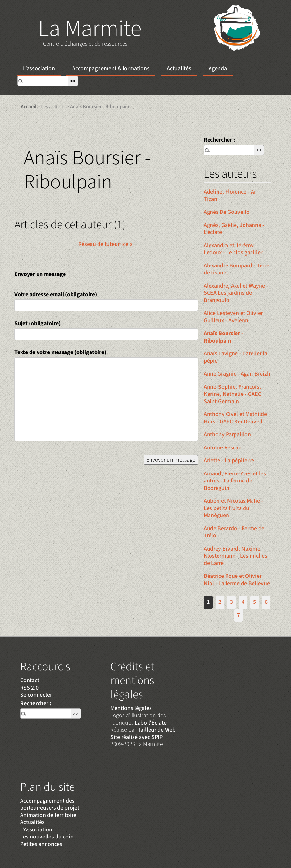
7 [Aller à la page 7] (239, 615)
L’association (39, 69)
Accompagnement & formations (111, 69)
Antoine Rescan (223, 448)
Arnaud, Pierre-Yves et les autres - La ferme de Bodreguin (235, 481)
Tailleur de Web (157, 730)
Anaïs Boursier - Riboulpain (223, 337)
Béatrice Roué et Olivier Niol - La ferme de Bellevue (237, 580)
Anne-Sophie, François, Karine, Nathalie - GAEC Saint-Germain (232, 394)
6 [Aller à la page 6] (266, 602)
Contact (30, 680)
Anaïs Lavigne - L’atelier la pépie (235, 357)
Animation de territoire (48, 815)
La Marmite (90, 29)
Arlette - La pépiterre (229, 460)
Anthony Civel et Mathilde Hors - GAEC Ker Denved (235, 418)
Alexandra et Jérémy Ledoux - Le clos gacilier (233, 249)
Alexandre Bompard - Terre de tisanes (236, 269)
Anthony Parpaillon (227, 434)
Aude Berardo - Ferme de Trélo (234, 532)
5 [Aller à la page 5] (255, 602)
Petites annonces (41, 844)
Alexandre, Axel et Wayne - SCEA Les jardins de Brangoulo (236, 293)
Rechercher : (219, 140)
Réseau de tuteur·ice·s (105, 244)
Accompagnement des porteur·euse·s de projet (50, 804)
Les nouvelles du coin (47, 837)
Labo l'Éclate (151, 723)
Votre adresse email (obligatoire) (56, 295)
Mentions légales (131, 708)
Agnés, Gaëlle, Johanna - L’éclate (234, 229)
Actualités (179, 69)
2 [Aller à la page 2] (220, 602)
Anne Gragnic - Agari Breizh (237, 374)
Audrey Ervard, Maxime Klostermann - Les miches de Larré (235, 556)
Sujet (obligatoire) (38, 323)
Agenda (218, 69)
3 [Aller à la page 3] (231, 602)
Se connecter (36, 695)
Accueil (29, 106)
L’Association (36, 830)
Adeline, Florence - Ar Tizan (230, 195)
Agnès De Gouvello (227, 212)
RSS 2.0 (29, 688)
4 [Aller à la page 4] (243, 602)
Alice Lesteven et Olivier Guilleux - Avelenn (233, 317)
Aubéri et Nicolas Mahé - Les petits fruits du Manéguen (233, 508)
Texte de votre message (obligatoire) (60, 352)
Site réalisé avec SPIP (137, 737)
